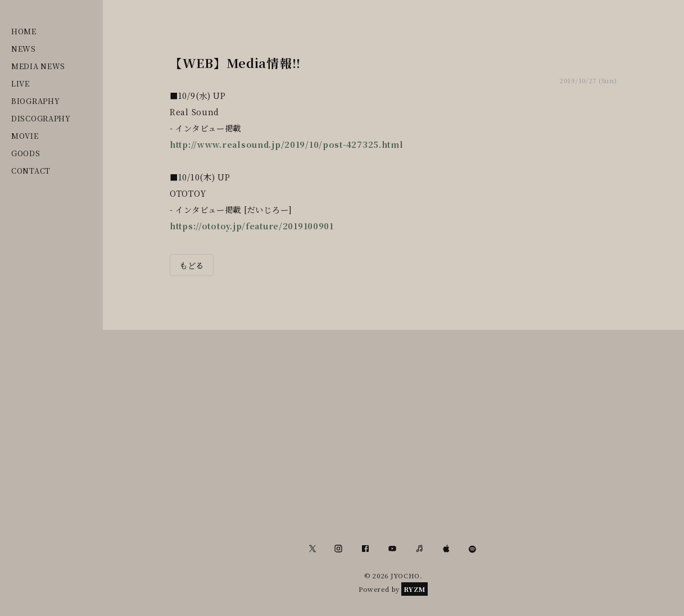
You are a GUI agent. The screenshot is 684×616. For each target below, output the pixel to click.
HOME (24, 31)
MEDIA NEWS (38, 66)
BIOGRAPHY (35, 101)
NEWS (24, 49)
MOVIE (25, 136)
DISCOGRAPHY (41, 118)
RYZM (415, 589)
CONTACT (31, 171)
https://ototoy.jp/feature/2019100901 (252, 226)
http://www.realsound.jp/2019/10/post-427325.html (287, 144)
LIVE (21, 83)
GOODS (26, 153)
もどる (192, 265)
